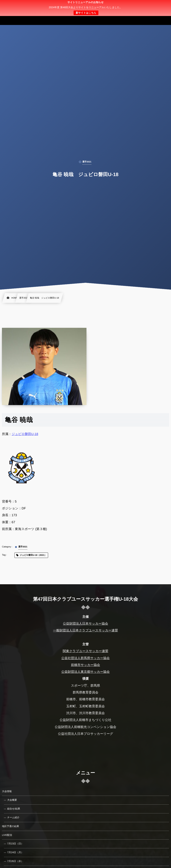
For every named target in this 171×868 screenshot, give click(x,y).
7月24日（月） (15, 852)
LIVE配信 (7, 835)
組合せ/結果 (14, 809)
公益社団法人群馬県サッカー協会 (86, 658)
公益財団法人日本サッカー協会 (85, 624)
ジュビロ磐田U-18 (25, 434)
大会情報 (7, 791)
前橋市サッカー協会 (85, 665)
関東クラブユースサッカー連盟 (85, 651)
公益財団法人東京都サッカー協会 (86, 672)
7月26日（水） (15, 861)
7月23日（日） (15, 844)
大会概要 (12, 800)
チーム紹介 (13, 817)
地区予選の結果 (11, 826)
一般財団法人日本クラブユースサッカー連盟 (85, 630)
